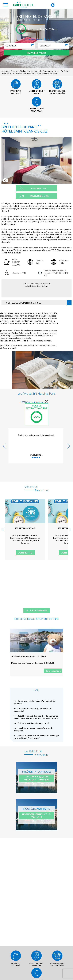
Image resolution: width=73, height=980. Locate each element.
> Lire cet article (53, 671)
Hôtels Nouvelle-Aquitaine (39, 71)
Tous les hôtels (18, 71)
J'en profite (25, 553)
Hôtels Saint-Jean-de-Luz (26, 74)
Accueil (5, 71)
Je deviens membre (36, 610)
